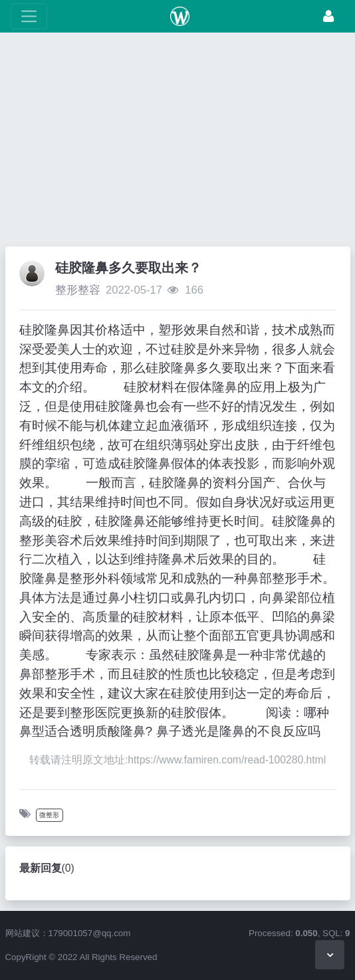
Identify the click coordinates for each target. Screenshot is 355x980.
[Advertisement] (177, 143)
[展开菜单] (29, 16)
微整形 (49, 815)
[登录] (328, 16)
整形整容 (78, 290)
